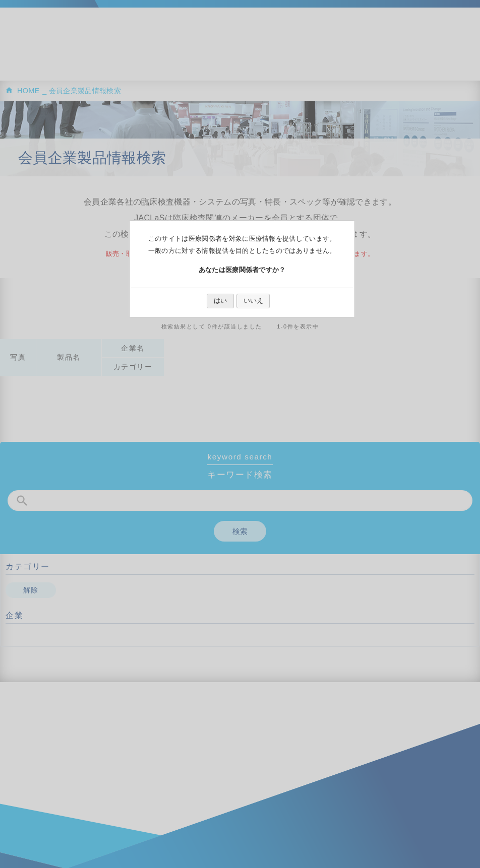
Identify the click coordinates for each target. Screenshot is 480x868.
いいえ (253, 301)
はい (220, 301)
